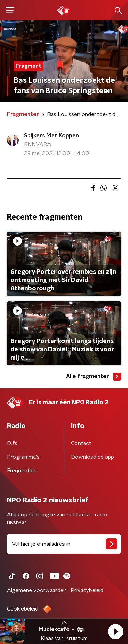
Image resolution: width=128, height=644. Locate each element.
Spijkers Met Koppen (51, 136)
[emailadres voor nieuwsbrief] (64, 544)
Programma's (23, 457)
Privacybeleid (87, 590)
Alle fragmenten (94, 377)
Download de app (93, 457)
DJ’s (12, 443)
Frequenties (22, 471)
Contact (81, 443)
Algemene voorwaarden (37, 590)
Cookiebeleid (23, 609)
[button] (115, 631)
